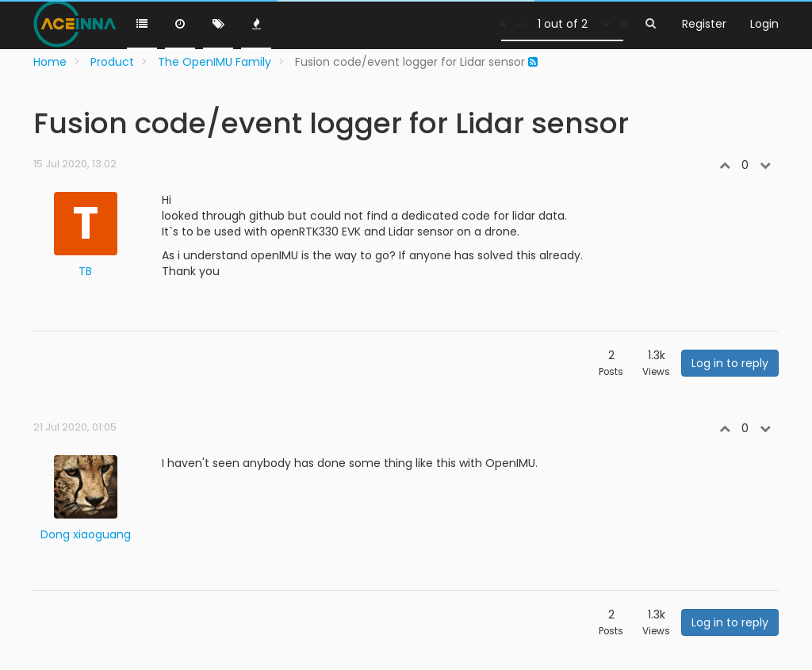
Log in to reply (730, 363)
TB (85, 271)
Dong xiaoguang (86, 534)
